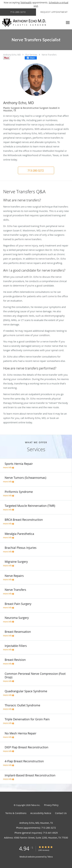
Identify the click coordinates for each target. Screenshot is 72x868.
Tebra (50, 857)
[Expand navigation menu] (68, 23)
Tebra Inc (35, 805)
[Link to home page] (32, 23)
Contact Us (61, 813)
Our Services (31, 55)
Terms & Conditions (16, 813)
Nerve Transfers (49, 55)
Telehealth (26, 3)
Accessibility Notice (41, 813)
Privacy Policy (51, 805)
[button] (36, 170)
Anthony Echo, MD (12, 55)
